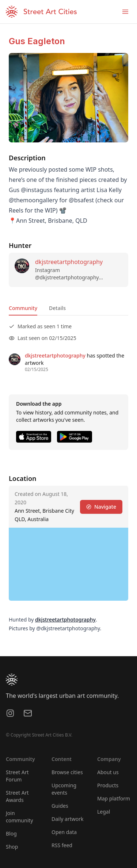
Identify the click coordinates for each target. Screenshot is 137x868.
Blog (11, 833)
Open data (64, 832)
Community (23, 308)
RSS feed (62, 845)
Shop (12, 847)
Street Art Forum (17, 776)
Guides (60, 806)
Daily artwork (68, 819)
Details (57, 308)
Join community (19, 817)
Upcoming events (64, 789)
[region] (68, 564)
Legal (104, 812)
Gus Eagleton (37, 41)
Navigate (101, 507)
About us (108, 772)
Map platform (114, 798)
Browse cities (67, 772)
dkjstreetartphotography (69, 262)
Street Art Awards (17, 796)
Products (108, 785)
